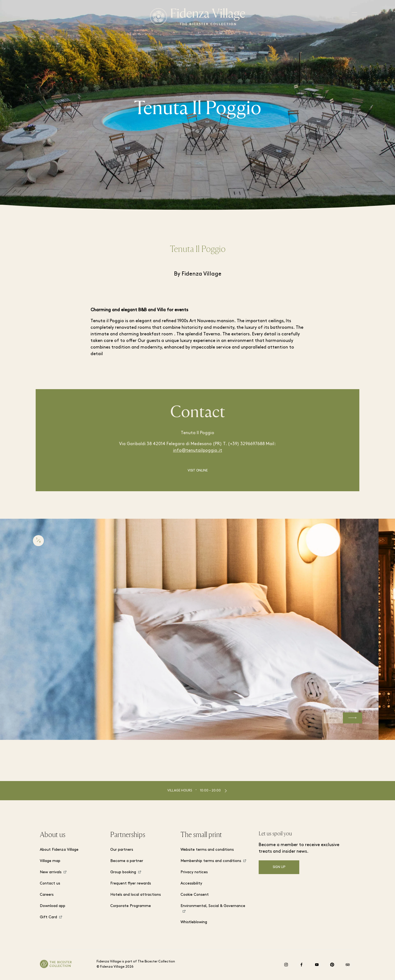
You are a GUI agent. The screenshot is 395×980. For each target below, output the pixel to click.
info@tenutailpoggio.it (198, 451)
